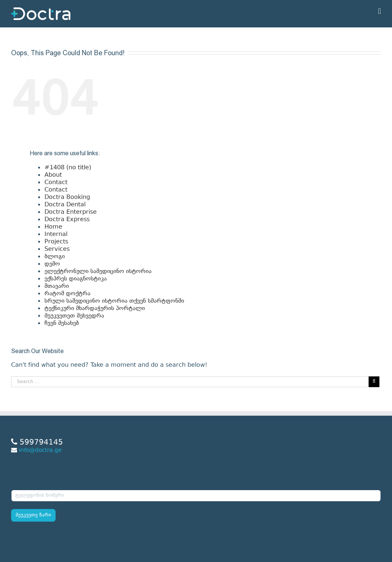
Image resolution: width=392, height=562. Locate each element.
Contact (56, 183)
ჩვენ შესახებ (62, 323)
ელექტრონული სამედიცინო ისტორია (98, 272)
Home (53, 227)
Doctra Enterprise (71, 212)
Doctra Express (67, 220)
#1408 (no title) (68, 168)
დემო (52, 264)
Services (57, 249)
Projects (56, 242)
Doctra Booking (67, 197)
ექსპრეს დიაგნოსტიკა (76, 279)
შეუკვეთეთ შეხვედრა (74, 316)
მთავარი (57, 286)
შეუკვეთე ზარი (33, 515)
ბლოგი (55, 257)
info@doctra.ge (40, 451)
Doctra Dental (65, 205)
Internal (56, 235)
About (53, 175)
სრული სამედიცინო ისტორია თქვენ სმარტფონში (114, 301)
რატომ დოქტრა (67, 294)
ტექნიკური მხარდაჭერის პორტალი (95, 309)
